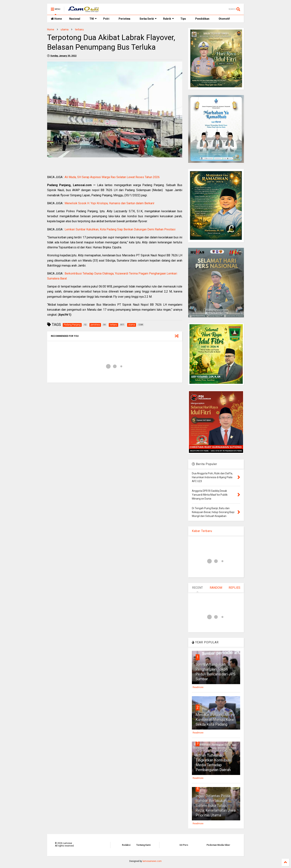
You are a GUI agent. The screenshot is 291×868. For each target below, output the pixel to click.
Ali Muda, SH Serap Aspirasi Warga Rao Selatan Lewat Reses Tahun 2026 (112, 177)
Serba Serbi (148, 19)
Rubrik (169, 19)
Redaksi (126, 845)
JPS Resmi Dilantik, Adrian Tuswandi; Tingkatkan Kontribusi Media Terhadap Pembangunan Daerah (213, 760)
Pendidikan (202, 19)
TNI (93, 19)
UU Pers (184, 845)
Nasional (75, 19)
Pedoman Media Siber (218, 845)
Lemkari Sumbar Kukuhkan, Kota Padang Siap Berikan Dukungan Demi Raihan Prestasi (120, 229)
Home (56, 19)
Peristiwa (124, 19)
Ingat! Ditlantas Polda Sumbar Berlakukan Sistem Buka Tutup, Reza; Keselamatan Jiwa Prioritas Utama (216, 806)
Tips (183, 19)
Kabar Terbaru (202, 531)
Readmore (198, 687)
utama (65, 29)
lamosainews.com (152, 861)
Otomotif (224, 19)
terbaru (79, 29)
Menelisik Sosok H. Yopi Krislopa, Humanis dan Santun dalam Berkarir (109, 203)
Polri (106, 19)
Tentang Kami (143, 845)
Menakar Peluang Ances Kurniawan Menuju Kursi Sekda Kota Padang (215, 720)
